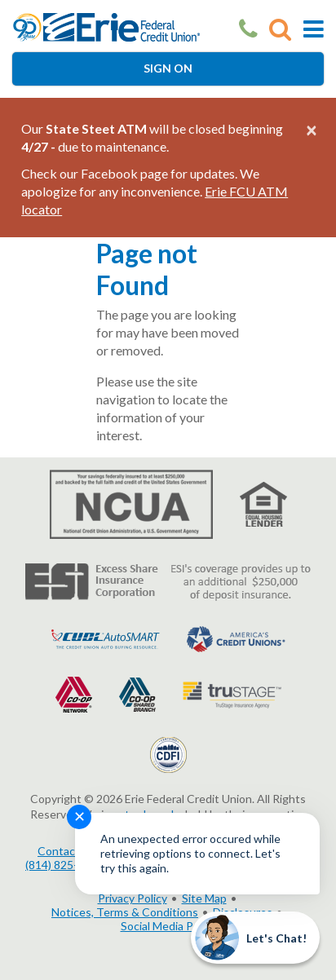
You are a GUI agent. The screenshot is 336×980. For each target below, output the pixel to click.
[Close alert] (312, 130)
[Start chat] (255, 938)
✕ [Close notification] (80, 816)
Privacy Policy (133, 898)
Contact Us (67, 851)
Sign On (168, 68)
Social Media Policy (168, 926)
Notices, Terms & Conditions (125, 912)
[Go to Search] (280, 29)
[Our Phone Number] (248, 29)
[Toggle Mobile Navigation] (314, 29)
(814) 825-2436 (64, 865)
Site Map (204, 898)
